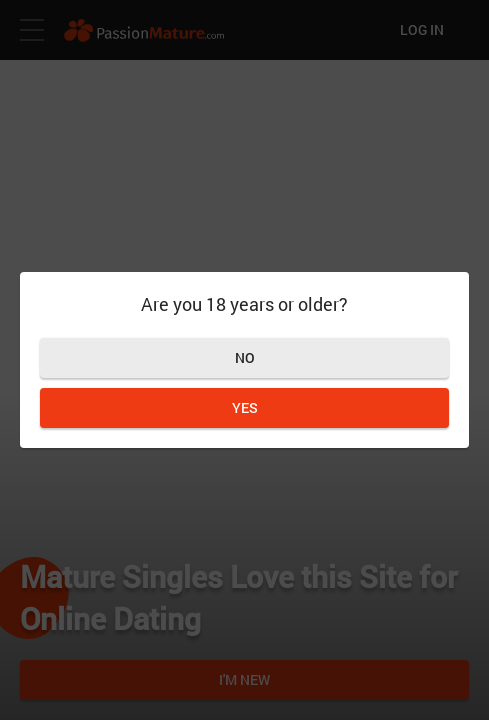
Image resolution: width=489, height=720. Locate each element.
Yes (245, 407)
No (245, 357)
